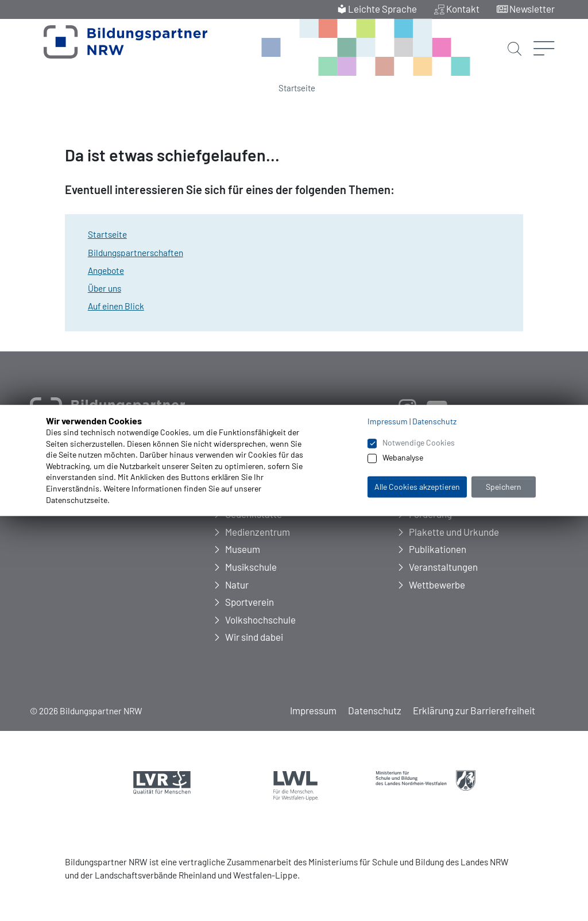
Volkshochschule (260, 620)
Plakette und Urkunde (454, 532)
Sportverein (249, 602)
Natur (237, 585)
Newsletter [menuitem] (532, 9)
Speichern (504, 487)
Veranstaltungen (443, 567)
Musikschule (251, 567)
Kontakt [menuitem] (463, 9)
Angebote (106, 270)
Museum (243, 549)
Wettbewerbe (437, 585)
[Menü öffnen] (544, 32)
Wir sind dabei (254, 637)
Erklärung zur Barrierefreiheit (474, 710)
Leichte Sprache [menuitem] (382, 9)
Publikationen (438, 549)
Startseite (297, 88)
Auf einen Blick (116, 306)
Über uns (105, 288)
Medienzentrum (258, 532)
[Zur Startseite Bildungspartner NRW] (111, 48)
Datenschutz (375, 710)
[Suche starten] (514, 39)
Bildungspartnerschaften (136, 253)
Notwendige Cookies (419, 442)
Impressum (313, 710)
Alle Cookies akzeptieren (417, 487)
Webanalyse (403, 458)
